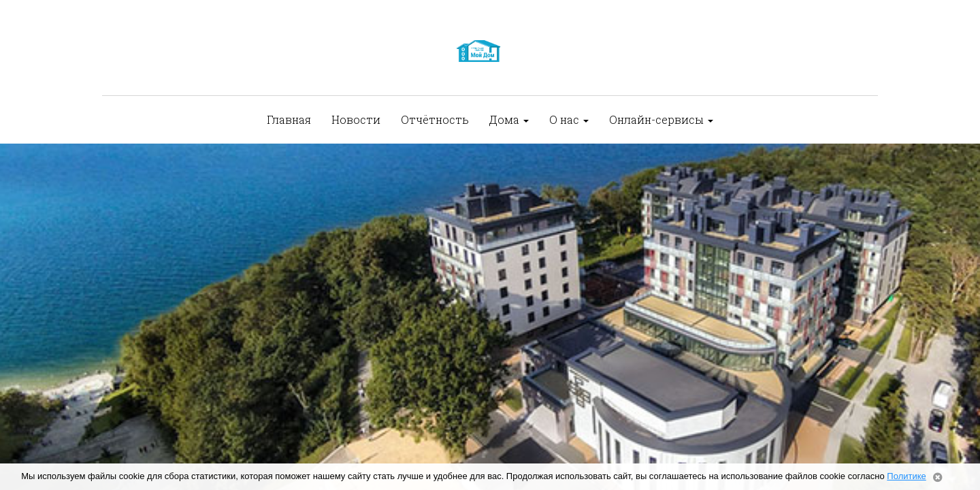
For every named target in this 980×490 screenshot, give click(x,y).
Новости (356, 119)
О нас (569, 119)
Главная (289, 119)
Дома (509, 119)
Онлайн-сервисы (661, 119)
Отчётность (435, 119)
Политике (906, 476)
